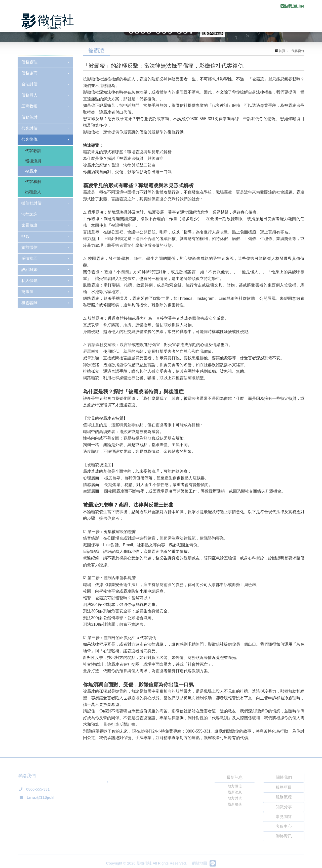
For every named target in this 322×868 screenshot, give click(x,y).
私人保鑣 (29, 281)
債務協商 (29, 73)
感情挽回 (29, 258)
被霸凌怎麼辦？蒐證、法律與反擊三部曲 (119, 165)
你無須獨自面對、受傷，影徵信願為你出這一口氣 (127, 172)
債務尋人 (29, 95)
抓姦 (25, 236)
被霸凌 (31, 171)
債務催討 (29, 117)
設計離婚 (29, 270)
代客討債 (29, 128)
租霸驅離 (29, 303)
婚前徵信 (29, 247)
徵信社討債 (31, 203)
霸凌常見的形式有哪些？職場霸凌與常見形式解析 (127, 152)
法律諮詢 (29, 214)
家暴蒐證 (29, 225)
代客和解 (33, 182)
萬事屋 (27, 292)
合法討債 (29, 84)
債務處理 (29, 62)
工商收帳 (29, 106)
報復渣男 (33, 161)
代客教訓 (33, 151)
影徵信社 (49, 21)
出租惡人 (33, 192)
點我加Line (292, 6)
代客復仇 (29, 139)
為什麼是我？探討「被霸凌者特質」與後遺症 (123, 158)
